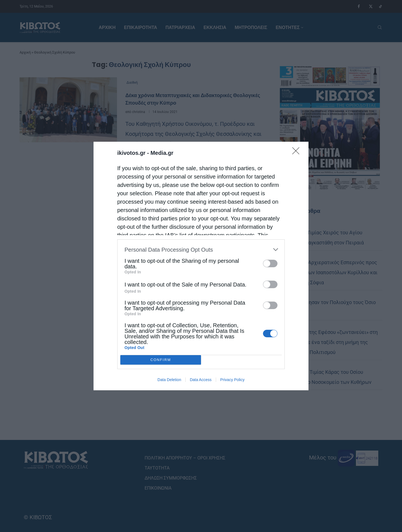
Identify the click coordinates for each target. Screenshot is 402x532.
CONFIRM (161, 360)
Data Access (201, 380)
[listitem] (201, 250)
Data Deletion (169, 380)
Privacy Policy (232, 380)
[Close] (298, 153)
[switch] (270, 263)
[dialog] (201, 266)
